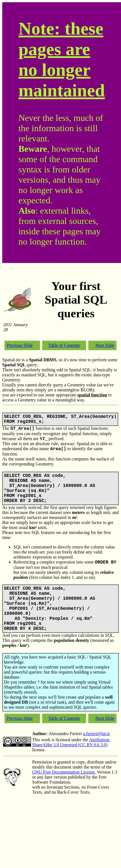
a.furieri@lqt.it (96, 734)
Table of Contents (64, 345)
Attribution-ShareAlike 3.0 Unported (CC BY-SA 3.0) (71, 742)
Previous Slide (20, 345)
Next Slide (105, 345)
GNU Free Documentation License (63, 772)
